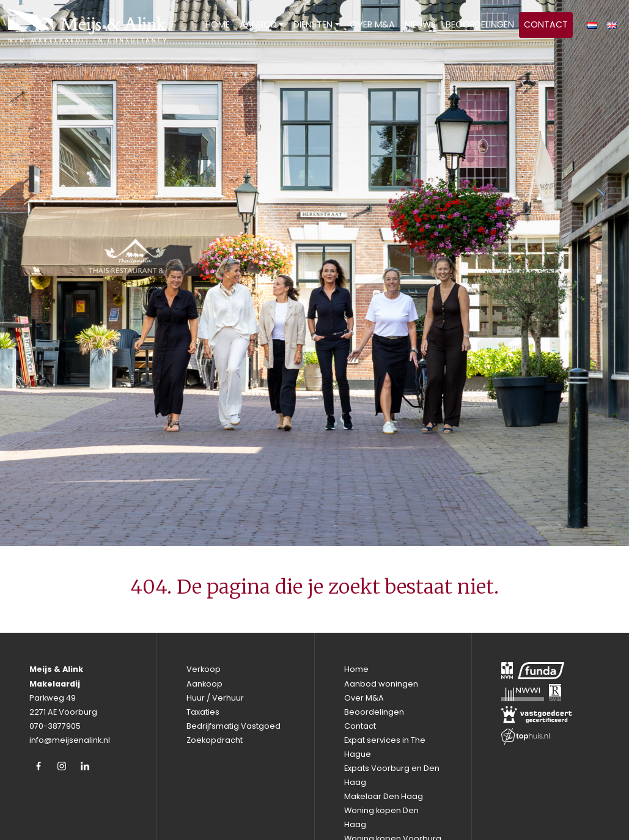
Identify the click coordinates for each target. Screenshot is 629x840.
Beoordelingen (480, 24)
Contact (546, 24)
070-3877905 (55, 726)
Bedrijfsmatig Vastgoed (234, 726)
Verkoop (204, 669)
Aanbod (258, 24)
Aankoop (204, 684)
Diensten (313, 24)
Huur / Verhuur (215, 698)
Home (218, 24)
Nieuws (420, 24)
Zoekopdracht (215, 740)
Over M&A (372, 24)
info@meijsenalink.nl (70, 740)
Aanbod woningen (381, 684)
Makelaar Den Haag (384, 796)
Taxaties (203, 712)
